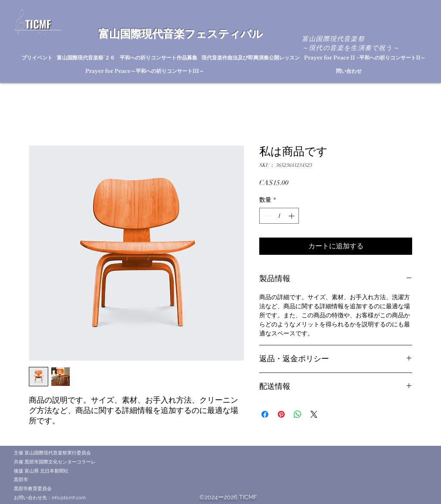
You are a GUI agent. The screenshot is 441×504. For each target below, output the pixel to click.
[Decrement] (266, 216)
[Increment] (292, 216)
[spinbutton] (279, 216)
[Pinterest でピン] (281, 414)
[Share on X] (314, 414)
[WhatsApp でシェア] (298, 414)
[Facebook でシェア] (265, 414)
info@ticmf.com (69, 498)
